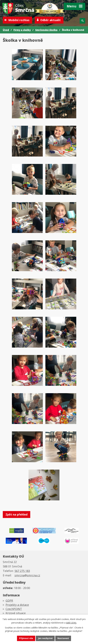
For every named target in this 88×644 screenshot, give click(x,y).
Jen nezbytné (45, 638)
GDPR (9, 601)
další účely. (71, 623)
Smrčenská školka (46, 30)
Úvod (6, 30)
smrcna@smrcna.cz (27, 576)
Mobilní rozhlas (19, 20)
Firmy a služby (22, 30)
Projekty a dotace (17, 605)
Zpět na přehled (17, 514)
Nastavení (63, 638)
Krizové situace (16, 613)
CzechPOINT (14, 609)
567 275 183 (22, 571)
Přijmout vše (26, 638)
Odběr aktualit (51, 20)
